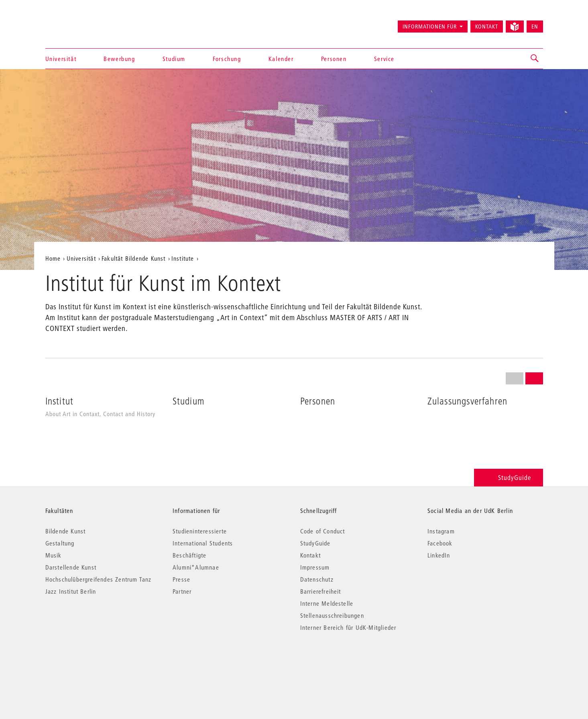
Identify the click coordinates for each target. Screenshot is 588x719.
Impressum (315, 567)
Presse (181, 579)
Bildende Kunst (66, 531)
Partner (182, 591)
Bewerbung (119, 59)
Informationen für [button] (430, 27)
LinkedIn (439, 555)
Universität (61, 59)
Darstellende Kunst (71, 567)
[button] (535, 59)
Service (384, 59)
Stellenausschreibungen (332, 615)
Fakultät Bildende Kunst (134, 258)
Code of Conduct (323, 531)
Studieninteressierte (200, 531)
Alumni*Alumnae (196, 567)
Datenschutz (317, 579)
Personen (334, 59)
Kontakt (487, 27)
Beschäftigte (189, 555)
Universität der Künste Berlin (77, 23)
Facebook (440, 543)
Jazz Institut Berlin (71, 591)
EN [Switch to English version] (535, 27)
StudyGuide (508, 477)
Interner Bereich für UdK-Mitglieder (348, 627)
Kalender (281, 59)
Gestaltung (60, 543)
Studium (174, 59)
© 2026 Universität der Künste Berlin (87, 661)
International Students (203, 543)
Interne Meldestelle (327, 603)
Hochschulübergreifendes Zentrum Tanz (99, 579)
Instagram (441, 531)
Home (53, 258)
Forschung (227, 59)
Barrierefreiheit (321, 591)
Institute (183, 258)
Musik (54, 555)
